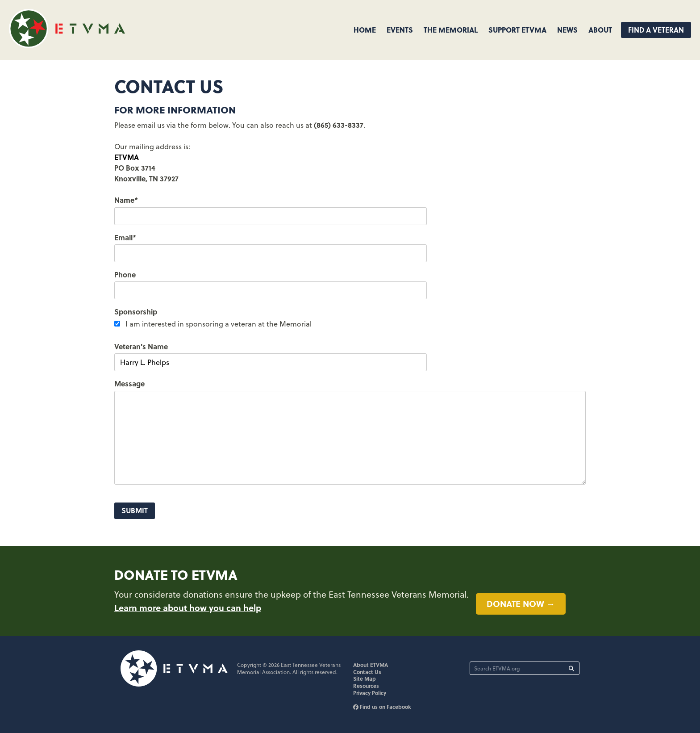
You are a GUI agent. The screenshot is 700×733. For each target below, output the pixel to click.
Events (400, 30)
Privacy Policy (370, 693)
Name (126, 200)
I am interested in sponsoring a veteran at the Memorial (219, 324)
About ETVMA (371, 665)
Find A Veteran (656, 30)
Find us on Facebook (382, 707)
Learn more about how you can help (188, 607)
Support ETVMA (517, 30)
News (567, 30)
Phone (125, 274)
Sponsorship (136, 312)
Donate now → (521, 603)
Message (129, 383)
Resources (366, 686)
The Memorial (451, 30)
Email (125, 237)
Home (365, 30)
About (600, 30)
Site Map (365, 679)
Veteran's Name (141, 346)
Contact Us (367, 672)
